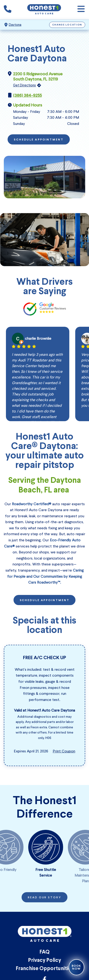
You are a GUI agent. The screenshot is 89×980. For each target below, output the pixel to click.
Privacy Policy (44, 961)
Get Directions (24, 85)
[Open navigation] (81, 10)
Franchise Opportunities (45, 969)
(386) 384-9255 (27, 95)
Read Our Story (44, 898)
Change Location (67, 25)
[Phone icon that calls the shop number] (8, 10)
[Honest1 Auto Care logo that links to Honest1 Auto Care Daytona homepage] (44, 10)
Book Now (76, 967)
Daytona (15, 25)
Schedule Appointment (39, 140)
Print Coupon (64, 751)
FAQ (44, 952)
